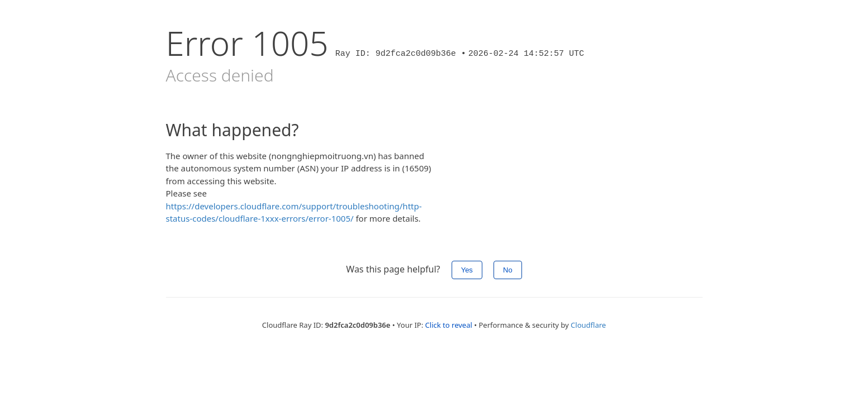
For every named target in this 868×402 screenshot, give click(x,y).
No (508, 270)
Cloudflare (588, 325)
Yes (467, 270)
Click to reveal (449, 325)
